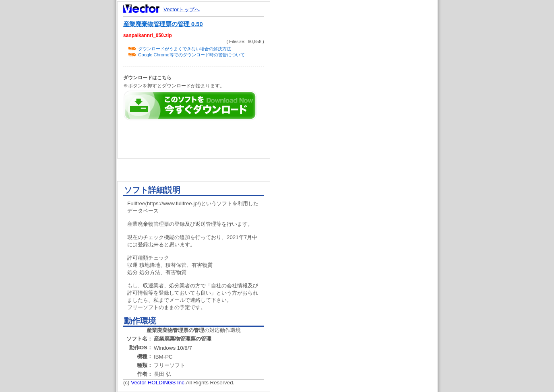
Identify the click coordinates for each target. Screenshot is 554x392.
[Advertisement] (361, 153)
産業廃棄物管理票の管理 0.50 (163, 24)
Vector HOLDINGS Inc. (158, 383)
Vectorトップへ (182, 9)
